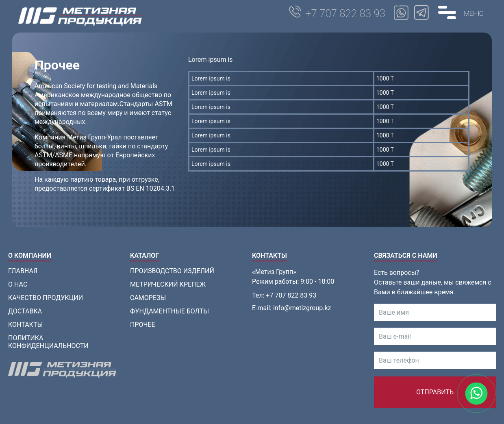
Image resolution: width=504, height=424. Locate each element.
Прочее (143, 325)
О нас (18, 284)
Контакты (25, 325)
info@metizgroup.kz (302, 308)
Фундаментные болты (169, 311)
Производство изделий (172, 271)
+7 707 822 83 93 (345, 13)
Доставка (25, 311)
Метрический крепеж (168, 284)
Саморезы (148, 298)
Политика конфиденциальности (48, 342)
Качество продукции (46, 298)
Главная (23, 271)
